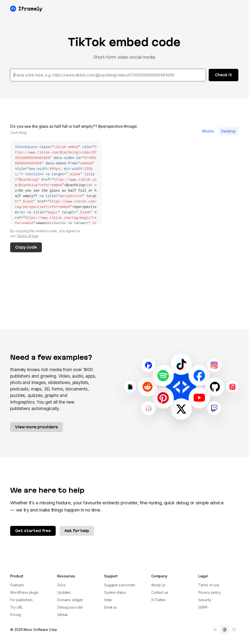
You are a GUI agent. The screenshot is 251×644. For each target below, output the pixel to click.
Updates (64, 592)
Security (205, 600)
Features (17, 585)
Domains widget (70, 600)
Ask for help (77, 531)
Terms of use (209, 585)
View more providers (37, 427)
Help (108, 600)
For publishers (21, 600)
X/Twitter (159, 600)
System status (115, 592)
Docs (61, 585)
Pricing (16, 615)
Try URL (16, 607)
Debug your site (70, 607)
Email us (111, 607)
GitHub (63, 615)
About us (158, 585)
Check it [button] (224, 75)
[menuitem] (215, 630)
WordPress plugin (24, 592)
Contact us (160, 592)
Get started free (33, 531)
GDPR (203, 607)
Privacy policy (210, 592)
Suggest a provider (120, 585)
